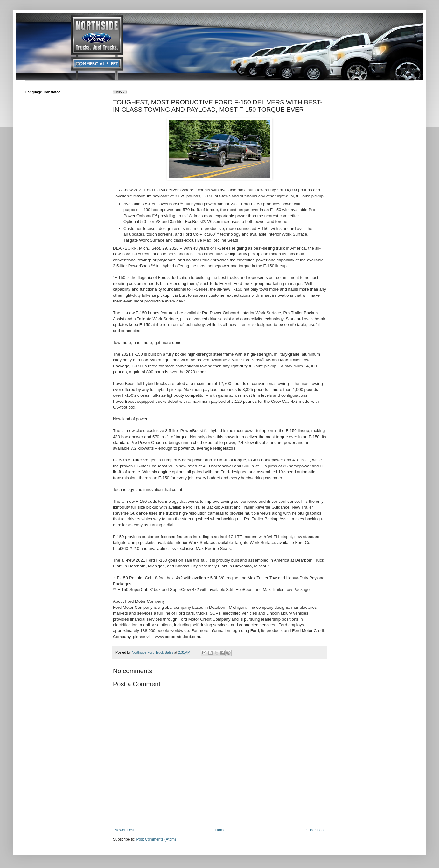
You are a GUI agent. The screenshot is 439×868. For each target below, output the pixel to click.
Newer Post (124, 830)
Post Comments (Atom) (156, 839)
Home (220, 830)
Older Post (315, 830)
